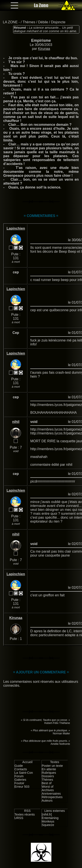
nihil (16, 422)
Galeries (20, 780)
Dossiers (48, 776)
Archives (48, 790)
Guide (19, 766)
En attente (49, 769)
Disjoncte (58, 22)
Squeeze (48, 825)
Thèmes (29, 22)
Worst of (48, 787)
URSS (19, 818)
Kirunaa (44, 49)
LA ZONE (10, 22)
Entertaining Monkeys (50, 820)
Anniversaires (51, 794)
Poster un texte (52, 766)
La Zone (41, 5)
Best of (47, 783)
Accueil (27, 762)
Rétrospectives (52, 797)
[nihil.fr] (47, 814)
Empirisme (41, 40)
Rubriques (49, 773)
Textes (55, 762)
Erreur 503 (22, 787)
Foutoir (19, 783)
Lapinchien (16, 228)
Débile (43, 22)
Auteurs (47, 801)
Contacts (21, 769)
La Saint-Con (24, 773)
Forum (19, 776)
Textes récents (25, 814)
